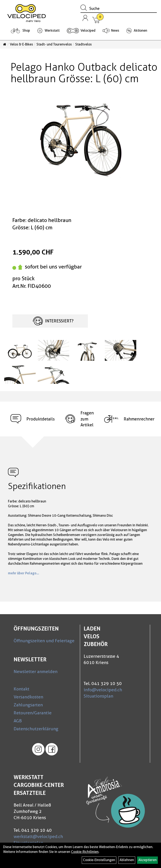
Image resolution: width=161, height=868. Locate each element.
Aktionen (140, 30)
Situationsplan (98, 696)
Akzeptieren (147, 860)
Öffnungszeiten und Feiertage (44, 641)
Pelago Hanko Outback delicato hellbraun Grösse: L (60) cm (84, 73)
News (115, 30)
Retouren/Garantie (33, 713)
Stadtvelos (83, 44)
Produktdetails (33, 419)
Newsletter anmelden (36, 671)
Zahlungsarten (28, 705)
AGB (18, 721)
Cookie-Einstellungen (99, 860)
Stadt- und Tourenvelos (54, 44)
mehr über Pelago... (23, 573)
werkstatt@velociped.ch (38, 836)
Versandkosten (28, 697)
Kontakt (21, 689)
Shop (26, 30)
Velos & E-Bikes (21, 44)
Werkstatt (52, 30)
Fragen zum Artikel (79, 419)
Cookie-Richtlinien (85, 852)
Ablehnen (127, 860)
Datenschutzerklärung (36, 729)
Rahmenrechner (129, 419)
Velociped (88, 30)
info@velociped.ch (103, 690)
